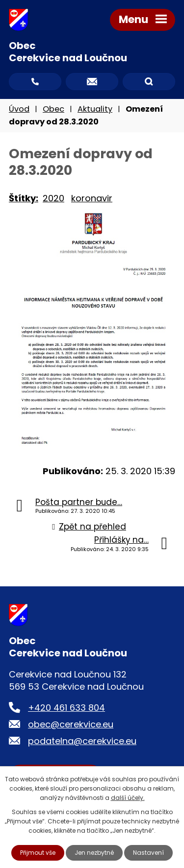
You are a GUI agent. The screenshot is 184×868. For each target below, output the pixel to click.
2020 (53, 198)
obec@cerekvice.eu (71, 724)
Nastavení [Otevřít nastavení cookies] (148, 853)
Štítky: (24, 198)
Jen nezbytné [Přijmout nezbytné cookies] (94, 853)
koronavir (92, 198)
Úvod (19, 109)
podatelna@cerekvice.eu (82, 741)
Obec (53, 109)
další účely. (128, 798)
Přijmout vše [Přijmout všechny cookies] (38, 853)
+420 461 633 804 (66, 708)
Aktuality (95, 109)
